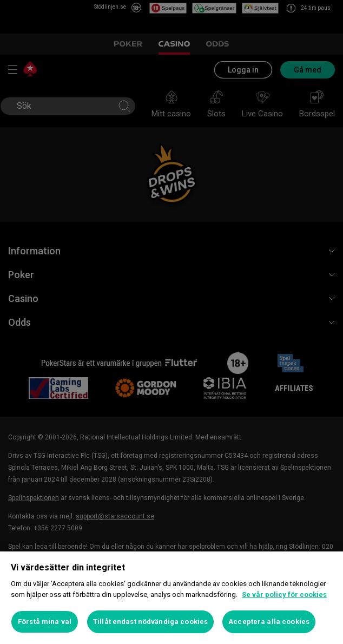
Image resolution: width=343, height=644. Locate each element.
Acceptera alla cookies (269, 622)
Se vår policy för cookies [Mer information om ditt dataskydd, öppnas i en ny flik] (284, 594)
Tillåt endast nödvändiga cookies (150, 622)
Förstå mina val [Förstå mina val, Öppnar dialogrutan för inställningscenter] (45, 622)
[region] (171, 598)
